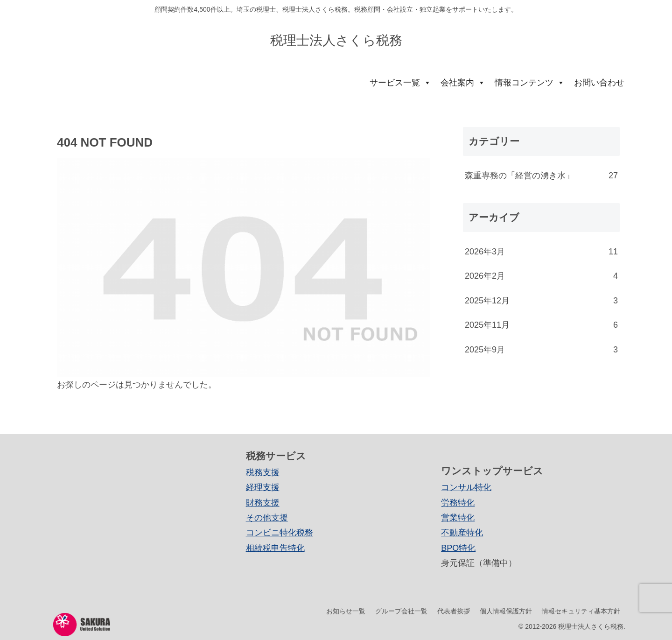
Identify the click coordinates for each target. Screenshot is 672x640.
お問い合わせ (599, 83)
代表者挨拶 (454, 611)
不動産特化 (462, 533)
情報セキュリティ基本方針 (581, 611)
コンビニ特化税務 (280, 533)
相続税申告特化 (275, 548)
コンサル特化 (466, 487)
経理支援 (263, 487)
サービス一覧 (400, 83)
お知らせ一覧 (346, 611)
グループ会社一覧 (401, 611)
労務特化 (458, 503)
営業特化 (458, 518)
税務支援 (263, 472)
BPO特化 (458, 548)
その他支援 (267, 518)
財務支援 (263, 503)
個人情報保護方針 (506, 611)
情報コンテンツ (530, 83)
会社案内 (463, 83)
